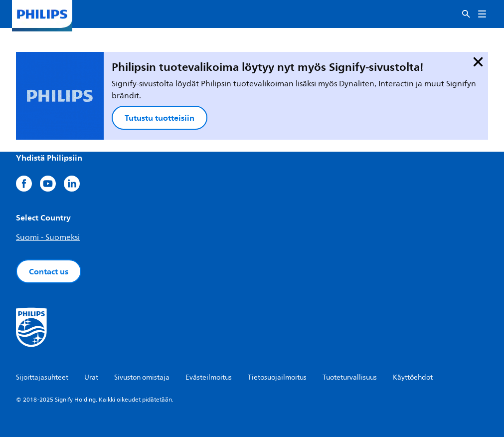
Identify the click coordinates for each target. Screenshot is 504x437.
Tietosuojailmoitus (277, 377)
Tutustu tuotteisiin (160, 118)
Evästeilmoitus (209, 377)
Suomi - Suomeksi (48, 237)
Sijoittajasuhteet (42, 377)
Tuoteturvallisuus (350, 377)
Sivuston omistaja (142, 377)
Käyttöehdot (413, 377)
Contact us (49, 271)
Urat (91, 377)
